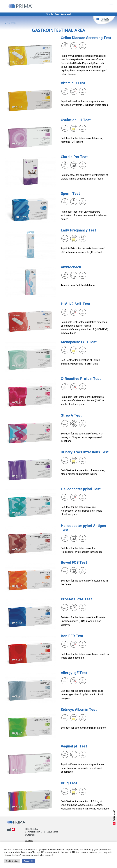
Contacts (29, 841)
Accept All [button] (28, 861)
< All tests (11, 23)
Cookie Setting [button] (12, 861)
